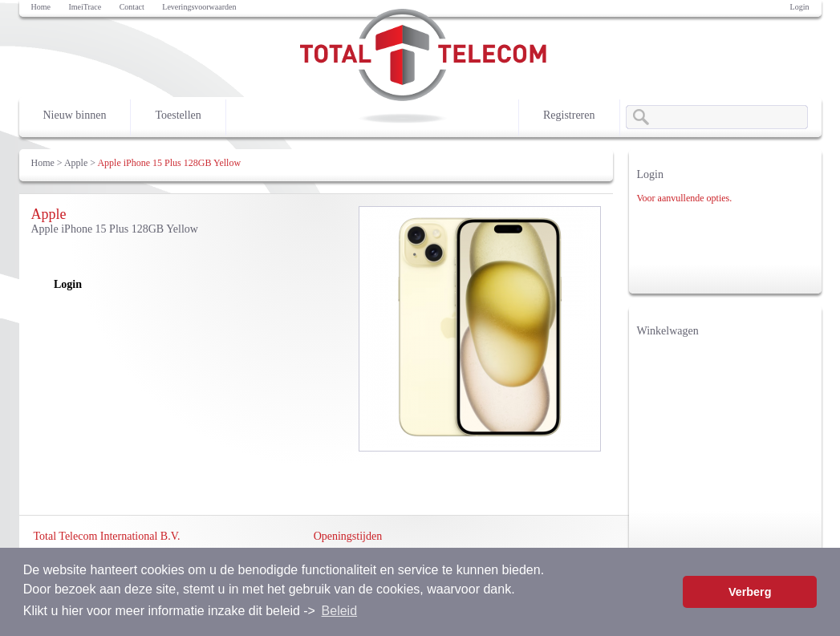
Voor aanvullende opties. (685, 198)
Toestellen (178, 115)
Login (800, 7)
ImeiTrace (85, 7)
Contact (132, 7)
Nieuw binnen (75, 115)
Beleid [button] (339, 611)
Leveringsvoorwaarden (199, 7)
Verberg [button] (750, 592)
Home (41, 7)
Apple (76, 163)
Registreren (569, 115)
